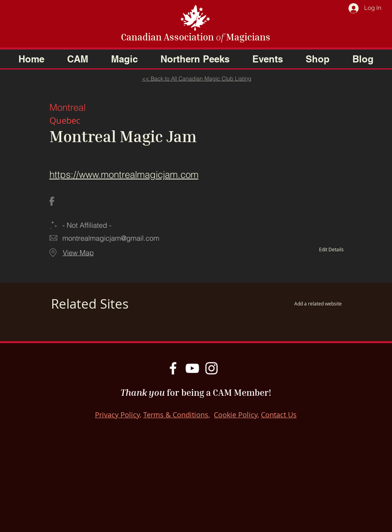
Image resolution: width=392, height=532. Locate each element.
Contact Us (279, 415)
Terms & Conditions (176, 415)
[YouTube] (192, 368)
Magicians (247, 37)
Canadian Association (168, 37)
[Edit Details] (320, 250)
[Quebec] (138, 121)
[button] (78, 59)
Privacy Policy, (118, 415)
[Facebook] (173, 368)
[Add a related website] (305, 304)
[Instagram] (211, 368)
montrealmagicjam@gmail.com (111, 238)
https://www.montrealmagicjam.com (124, 175)
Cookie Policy (236, 415)
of (220, 37)
